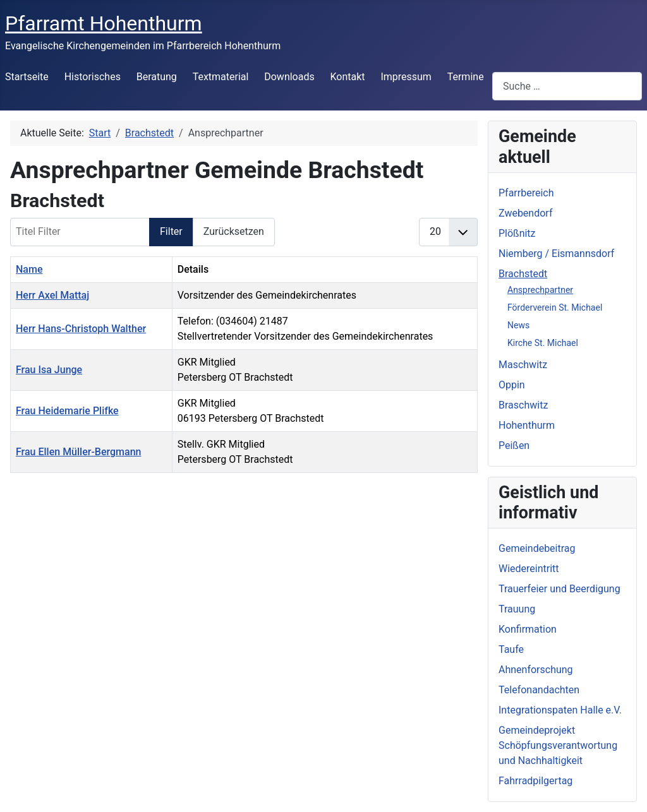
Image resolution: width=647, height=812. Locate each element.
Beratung (157, 77)
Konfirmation (528, 629)
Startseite (27, 77)
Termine (466, 77)
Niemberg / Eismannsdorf (556, 254)
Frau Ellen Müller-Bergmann (78, 452)
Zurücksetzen (234, 231)
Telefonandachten (539, 690)
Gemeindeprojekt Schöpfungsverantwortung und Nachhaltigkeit (558, 745)
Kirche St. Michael (543, 343)
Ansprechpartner (540, 290)
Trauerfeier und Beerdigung (559, 589)
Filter (171, 231)
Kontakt (348, 77)
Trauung (517, 609)
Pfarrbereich (526, 193)
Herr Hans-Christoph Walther (81, 329)
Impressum (406, 77)
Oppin (512, 385)
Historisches (93, 77)
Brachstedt (523, 274)
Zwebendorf (525, 213)
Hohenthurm (527, 425)
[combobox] (567, 86)
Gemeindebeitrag (537, 548)
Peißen (514, 445)
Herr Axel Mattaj (52, 295)
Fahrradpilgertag (535, 781)
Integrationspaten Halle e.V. (560, 710)
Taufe (511, 649)
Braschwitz (523, 405)
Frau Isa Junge (49, 370)
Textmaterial (221, 77)
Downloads (289, 77)
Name (29, 269)
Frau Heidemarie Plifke (67, 411)
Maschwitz (523, 365)
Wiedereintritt (529, 569)
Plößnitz (517, 233)
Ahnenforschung (536, 670)
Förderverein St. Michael (555, 307)
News (518, 325)
